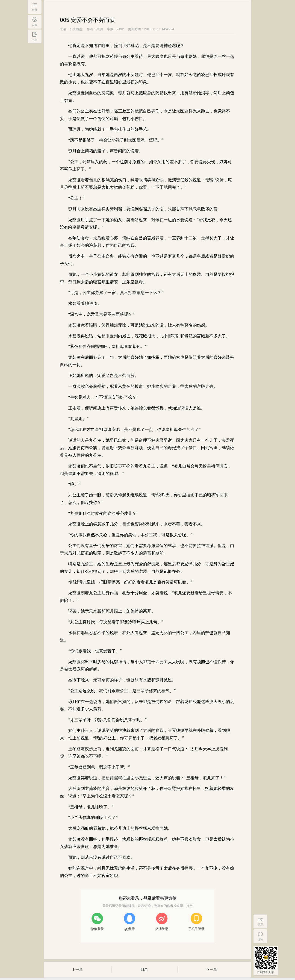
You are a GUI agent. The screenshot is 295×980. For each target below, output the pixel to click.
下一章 (212, 970)
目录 (144, 970)
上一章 (77, 970)
